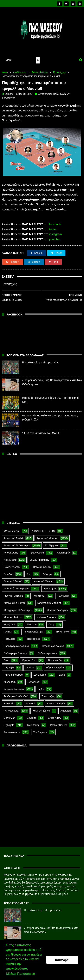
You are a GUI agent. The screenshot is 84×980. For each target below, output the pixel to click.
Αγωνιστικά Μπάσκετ (47, 536)
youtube (54, 236)
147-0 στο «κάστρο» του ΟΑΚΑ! (41, 431)
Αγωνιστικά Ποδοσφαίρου (17, 543)
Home (5, 70)
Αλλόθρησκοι (20, 70)
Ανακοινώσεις (11, 550)
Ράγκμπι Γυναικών (13, 672)
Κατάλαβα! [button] (62, 960)
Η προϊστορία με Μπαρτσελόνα (41, 360)
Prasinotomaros (12, 730)
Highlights (9, 722)
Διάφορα (47, 572)
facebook (55, 222)
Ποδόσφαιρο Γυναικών (16, 651)
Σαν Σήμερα (40, 672)
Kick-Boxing (33, 722)
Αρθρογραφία (37, 550)
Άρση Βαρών (64, 550)
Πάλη (51, 622)
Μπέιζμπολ (10, 622)
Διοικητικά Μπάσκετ (44, 579)
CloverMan (10, 715)
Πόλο (7, 658)
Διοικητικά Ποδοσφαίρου (16, 586)
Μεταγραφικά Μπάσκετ (49, 600)
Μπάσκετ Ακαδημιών (57, 607)
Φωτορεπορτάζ (12, 708)
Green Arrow (54, 715)
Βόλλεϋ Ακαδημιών (39, 557)
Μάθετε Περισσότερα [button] (21, 974)
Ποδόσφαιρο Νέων (48, 651)
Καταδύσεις (40, 593)
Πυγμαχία (9, 665)
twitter (53, 226)
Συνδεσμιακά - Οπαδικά (16, 694)
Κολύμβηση (63, 593)
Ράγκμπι (30, 665)
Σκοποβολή (10, 679)
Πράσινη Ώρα (29, 658)
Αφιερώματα (10, 557)
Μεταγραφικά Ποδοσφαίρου (18, 607)
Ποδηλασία (10, 636)
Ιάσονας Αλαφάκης (14, 593)
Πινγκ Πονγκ (62, 629)
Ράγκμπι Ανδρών (55, 665)
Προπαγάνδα (55, 658)
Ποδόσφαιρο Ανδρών (53, 643)
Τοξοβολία (9, 701)
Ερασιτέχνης (60, 70)
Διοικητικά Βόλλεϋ (13, 579)
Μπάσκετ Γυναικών (46, 615)
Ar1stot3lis (66, 708)
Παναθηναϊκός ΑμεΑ (34, 629)
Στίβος (41, 686)
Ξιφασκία (32, 622)
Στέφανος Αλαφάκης (14, 686)
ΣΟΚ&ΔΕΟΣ (34, 679)
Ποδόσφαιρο (34, 636)
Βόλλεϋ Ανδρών (40, 70)
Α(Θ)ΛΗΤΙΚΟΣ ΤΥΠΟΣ (44, 528)
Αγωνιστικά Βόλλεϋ (14, 536)
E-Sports (32, 715)
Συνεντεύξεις (48, 694)
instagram (55, 232)
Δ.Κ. (29, 572)
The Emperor (40, 730)
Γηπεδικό (9, 572)
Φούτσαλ (31, 701)
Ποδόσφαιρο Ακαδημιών (16, 643)
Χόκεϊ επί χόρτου (41, 708)
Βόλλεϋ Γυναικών (42, 564)
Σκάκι (62, 672)
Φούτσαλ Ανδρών (56, 701)
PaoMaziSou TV (59, 722)
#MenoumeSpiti (12, 528)
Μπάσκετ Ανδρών (13, 615)
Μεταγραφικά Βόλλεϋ (15, 600)
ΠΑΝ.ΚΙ (8, 629)
